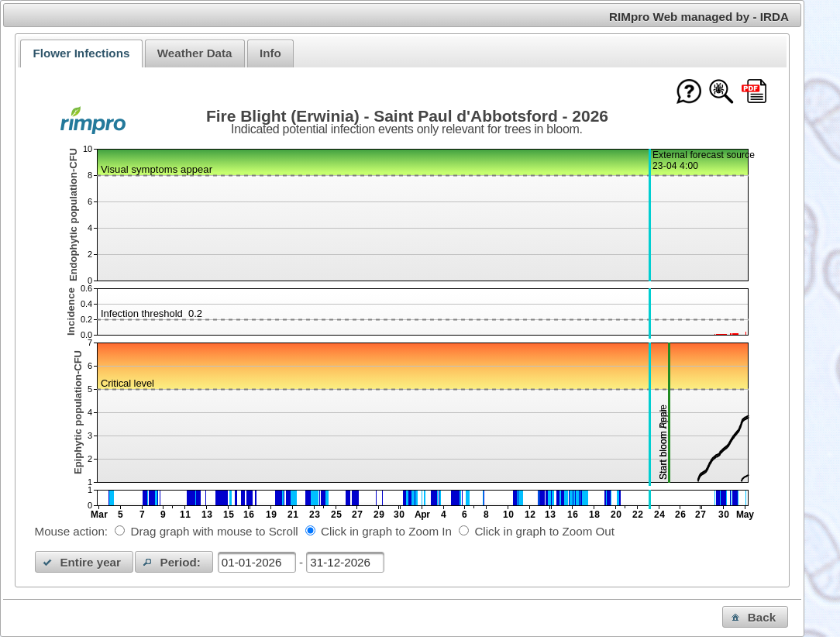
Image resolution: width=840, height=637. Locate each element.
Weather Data (195, 53)
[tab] (81, 53)
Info (270, 53)
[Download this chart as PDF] (754, 93)
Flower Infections (81, 53)
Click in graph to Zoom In (386, 531)
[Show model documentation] (721, 93)
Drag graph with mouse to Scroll (215, 531)
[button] (84, 562)
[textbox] (257, 562)
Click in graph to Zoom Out (544, 531)
